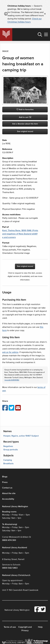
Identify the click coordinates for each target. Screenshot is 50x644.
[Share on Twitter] (12, 408)
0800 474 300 (9, 540)
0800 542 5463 (10, 568)
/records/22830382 (12, 380)
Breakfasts (8, 464)
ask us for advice (10, 352)
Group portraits (11, 450)
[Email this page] (18, 408)
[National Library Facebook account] (37, 610)
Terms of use (10, 627)
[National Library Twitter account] (43, 610)
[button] (40, 35)
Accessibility (8, 499)
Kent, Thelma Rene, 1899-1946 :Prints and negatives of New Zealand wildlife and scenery (20, 234)
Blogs (5, 477)
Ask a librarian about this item (25, 124)
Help (40, 627)
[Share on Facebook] (5, 408)
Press (5, 482)
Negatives (8, 446)
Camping (8, 460)
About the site (9, 493)
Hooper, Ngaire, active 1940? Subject (21, 436)
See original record (25, 131)
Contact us (7, 488)
